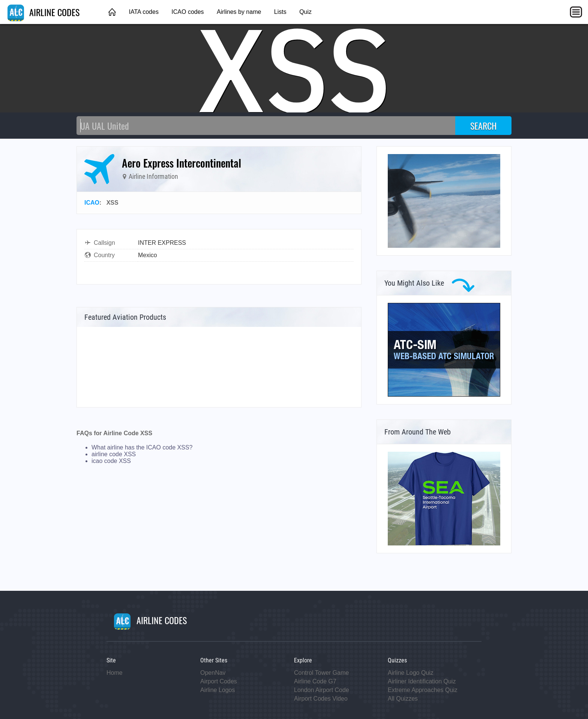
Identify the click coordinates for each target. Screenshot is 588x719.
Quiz (305, 12)
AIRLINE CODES (43, 12)
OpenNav (213, 673)
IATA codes (143, 12)
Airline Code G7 (315, 681)
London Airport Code (322, 690)
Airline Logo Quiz (411, 673)
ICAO (92, 203)
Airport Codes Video (321, 699)
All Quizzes (403, 699)
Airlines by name (239, 12)
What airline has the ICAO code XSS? (142, 447)
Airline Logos (218, 690)
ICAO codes (187, 12)
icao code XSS (111, 461)
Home (115, 673)
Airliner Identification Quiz (422, 681)
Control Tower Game (321, 673)
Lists (280, 12)
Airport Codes (219, 681)
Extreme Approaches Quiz (423, 690)
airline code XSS (114, 454)
